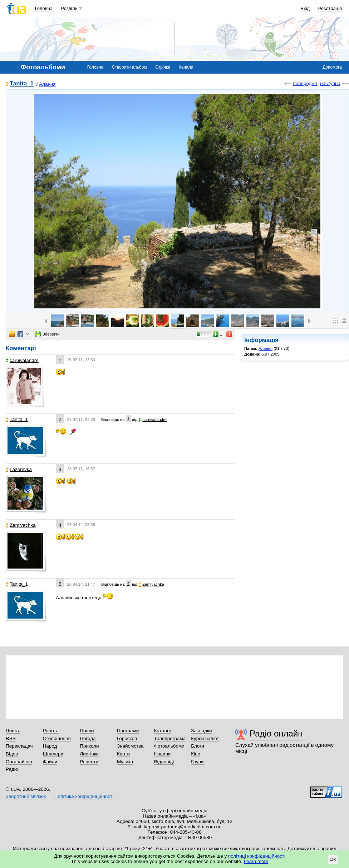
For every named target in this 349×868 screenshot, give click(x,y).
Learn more (256, 861)
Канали (186, 67)
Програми (128, 731)
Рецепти (89, 762)
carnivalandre (22, 360)
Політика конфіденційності (84, 796)
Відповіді (164, 762)
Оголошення (57, 738)
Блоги (198, 746)
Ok (333, 859)
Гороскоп (127, 738)
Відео (12, 754)
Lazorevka (19, 469)
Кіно (196, 754)
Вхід (305, 8)
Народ (50, 746)
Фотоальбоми (169, 746)
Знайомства (130, 746)
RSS (11, 738)
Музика (125, 762)
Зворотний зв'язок (26, 796)
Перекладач (19, 746)
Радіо (12, 769)
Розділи (69, 8)
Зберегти (48, 334)
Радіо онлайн (276, 733)
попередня (305, 83)
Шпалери (53, 754)
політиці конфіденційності (257, 856)
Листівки (89, 754)
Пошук (87, 731)
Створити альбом (129, 67)
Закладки (201, 731)
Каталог (163, 731)
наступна (330, 83)
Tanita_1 (22, 84)
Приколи (89, 746)
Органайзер (19, 762)
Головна (44, 8)
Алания (47, 84)
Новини (163, 754)
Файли (50, 762)
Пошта (13, 731)
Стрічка (163, 67)
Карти (123, 754)
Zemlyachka (21, 525)
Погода (88, 738)
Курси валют (205, 738)
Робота (51, 731)
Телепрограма (170, 738)
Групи (197, 762)
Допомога (332, 67)
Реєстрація (330, 8)
